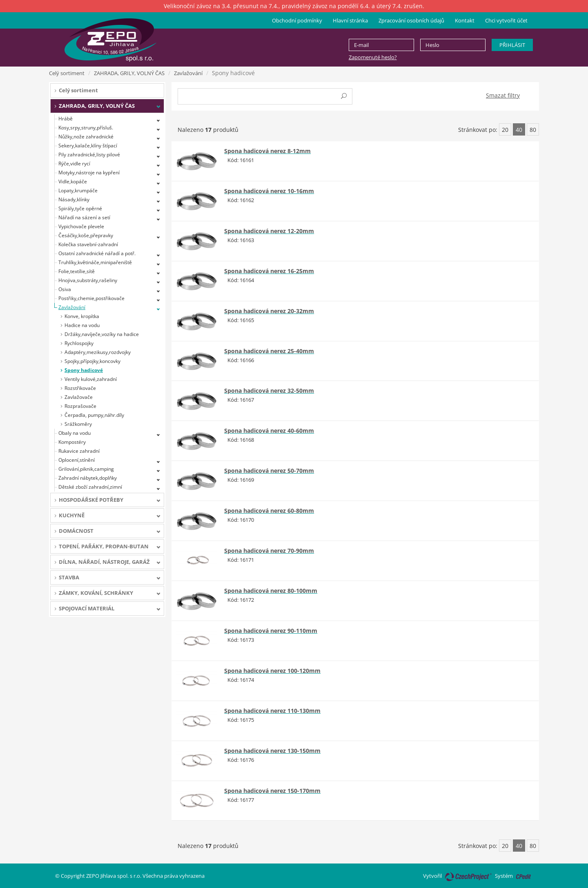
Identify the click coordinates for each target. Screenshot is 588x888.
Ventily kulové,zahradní (91, 379)
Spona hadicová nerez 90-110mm (271, 631)
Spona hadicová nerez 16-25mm (269, 271)
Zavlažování (188, 73)
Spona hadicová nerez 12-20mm (269, 231)
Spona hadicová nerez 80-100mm (271, 591)
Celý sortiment (67, 73)
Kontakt (465, 20)
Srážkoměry (78, 424)
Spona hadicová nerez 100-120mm (272, 671)
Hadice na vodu (82, 325)
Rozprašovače (80, 406)
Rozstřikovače (80, 388)
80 (533, 130)
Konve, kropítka (82, 316)
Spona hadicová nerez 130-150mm (272, 751)
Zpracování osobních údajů (411, 20)
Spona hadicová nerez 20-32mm (269, 311)
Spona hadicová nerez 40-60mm (269, 431)
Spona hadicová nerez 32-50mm (269, 391)
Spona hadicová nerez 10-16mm (269, 191)
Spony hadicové (84, 370)
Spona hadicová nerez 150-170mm (272, 791)
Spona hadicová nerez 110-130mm (272, 711)
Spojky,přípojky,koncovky (92, 361)
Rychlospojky (79, 343)
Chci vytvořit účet (506, 20)
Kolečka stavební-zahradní (88, 244)
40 (519, 130)
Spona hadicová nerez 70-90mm (269, 551)
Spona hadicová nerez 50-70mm (269, 471)
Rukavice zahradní (79, 451)
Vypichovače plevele (81, 226)
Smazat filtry (503, 95)
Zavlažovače (79, 397)
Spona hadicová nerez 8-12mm (267, 151)
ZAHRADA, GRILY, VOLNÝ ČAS (129, 73)
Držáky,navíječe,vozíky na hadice (102, 334)
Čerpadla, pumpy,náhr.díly (94, 415)
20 (505, 130)
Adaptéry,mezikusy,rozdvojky (98, 352)
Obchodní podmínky (297, 20)
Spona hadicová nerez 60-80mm (269, 511)
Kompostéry (72, 442)
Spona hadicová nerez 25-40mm (269, 351)
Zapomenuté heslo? (373, 57)
